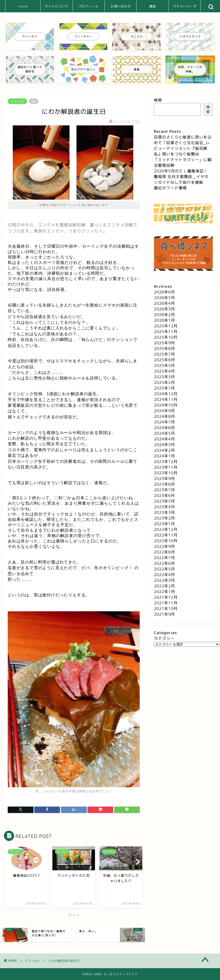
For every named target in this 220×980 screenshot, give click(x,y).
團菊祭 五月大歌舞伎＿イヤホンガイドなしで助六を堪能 (181, 179)
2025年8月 (164, 349)
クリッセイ (17, 101)
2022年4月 (164, 575)
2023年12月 (166, 462)
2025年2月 (164, 382)
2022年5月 (164, 569)
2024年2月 (164, 450)
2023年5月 (164, 501)
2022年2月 (164, 586)
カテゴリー (164, 638)
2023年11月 (166, 467)
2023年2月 (164, 518)
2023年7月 (164, 490)
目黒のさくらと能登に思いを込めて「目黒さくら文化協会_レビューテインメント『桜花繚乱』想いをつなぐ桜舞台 (183, 146)
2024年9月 (164, 411)
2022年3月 (164, 580)
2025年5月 (164, 366)
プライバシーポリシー (185, 8)
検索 (158, 100)
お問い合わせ (121, 6)
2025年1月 (164, 388)
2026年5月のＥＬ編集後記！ (181, 171)
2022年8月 (164, 552)
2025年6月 (164, 360)
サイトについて (56, 6)
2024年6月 (164, 428)
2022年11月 (166, 535)
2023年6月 (164, 496)
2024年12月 (166, 394)
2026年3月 (164, 309)
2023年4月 (164, 507)
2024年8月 (164, 416)
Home (23, 6)
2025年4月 (164, 371)
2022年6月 (164, 563)
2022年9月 (164, 546)
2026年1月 (164, 320)
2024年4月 (164, 439)
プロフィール (89, 6)
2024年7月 (164, 422)
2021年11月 (166, 603)
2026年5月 (164, 298)
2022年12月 (166, 529)
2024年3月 (164, 445)
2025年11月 (166, 332)
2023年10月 (166, 473)
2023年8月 (164, 484)
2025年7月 (164, 354)
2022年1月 (164, 592)
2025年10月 (166, 337)
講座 (153, 6)
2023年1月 (164, 524)
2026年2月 (164, 315)
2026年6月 (164, 292)
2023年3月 (164, 512)
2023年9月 (164, 479)
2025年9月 (164, 343)
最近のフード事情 (170, 188)
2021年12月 (166, 597)
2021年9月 (164, 614)
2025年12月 (166, 326)
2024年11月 (166, 399)
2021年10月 (166, 609)
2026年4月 (164, 303)
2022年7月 (164, 558)
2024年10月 (166, 405)
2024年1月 (164, 456)
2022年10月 (166, 541)
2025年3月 (164, 377)
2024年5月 (164, 433)
